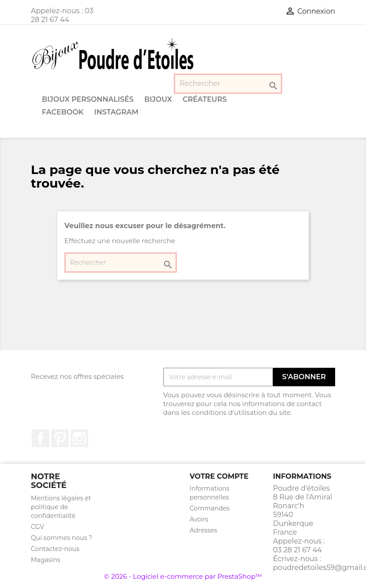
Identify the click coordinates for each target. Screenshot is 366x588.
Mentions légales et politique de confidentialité (61, 507)
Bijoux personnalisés (88, 99)
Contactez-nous (55, 549)
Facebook (63, 112)
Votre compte (219, 476)
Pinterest (60, 438)
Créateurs (205, 99)
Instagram (116, 112)
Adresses (203, 530)
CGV (37, 527)
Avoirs (199, 519)
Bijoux (158, 99)
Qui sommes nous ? (62, 538)
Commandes (210, 508)
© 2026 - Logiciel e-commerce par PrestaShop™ (183, 576)
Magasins (45, 560)
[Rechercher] (228, 84)
